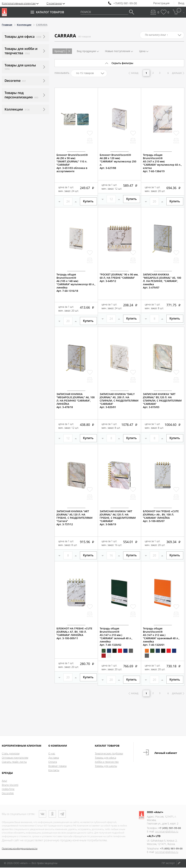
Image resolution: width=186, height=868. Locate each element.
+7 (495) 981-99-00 (170, 829)
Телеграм (62, 814)
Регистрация (161, 3)
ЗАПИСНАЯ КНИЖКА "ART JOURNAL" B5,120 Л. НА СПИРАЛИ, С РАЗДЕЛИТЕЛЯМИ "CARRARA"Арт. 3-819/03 (162, 401)
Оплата (53, 762)
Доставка (54, 758)
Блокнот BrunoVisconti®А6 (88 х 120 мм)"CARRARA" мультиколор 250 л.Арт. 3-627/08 (118, 161)
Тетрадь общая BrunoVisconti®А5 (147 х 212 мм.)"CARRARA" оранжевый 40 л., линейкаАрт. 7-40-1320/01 (161, 637)
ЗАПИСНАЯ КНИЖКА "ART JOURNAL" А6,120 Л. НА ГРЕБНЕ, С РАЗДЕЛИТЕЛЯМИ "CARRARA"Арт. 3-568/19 (118, 518)
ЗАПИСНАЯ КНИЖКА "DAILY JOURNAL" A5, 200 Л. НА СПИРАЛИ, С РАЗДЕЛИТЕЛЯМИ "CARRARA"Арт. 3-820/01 (119, 401)
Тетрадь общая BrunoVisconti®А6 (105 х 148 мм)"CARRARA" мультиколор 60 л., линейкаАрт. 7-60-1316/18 (76, 283)
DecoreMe (8, 794)
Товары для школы (106, 766)
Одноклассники (52, 814)
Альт (4, 781)
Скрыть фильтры (122, 63)
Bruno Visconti (10, 785)
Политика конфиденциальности (20, 849)
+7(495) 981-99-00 (125, 3)
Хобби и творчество (107, 762)
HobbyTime (8, 790)
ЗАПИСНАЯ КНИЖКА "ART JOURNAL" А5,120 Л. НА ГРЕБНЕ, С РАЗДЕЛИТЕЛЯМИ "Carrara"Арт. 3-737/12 (74, 518)
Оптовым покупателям (15, 758)
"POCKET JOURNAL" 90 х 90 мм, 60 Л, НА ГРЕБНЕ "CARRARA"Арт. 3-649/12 (119, 278)
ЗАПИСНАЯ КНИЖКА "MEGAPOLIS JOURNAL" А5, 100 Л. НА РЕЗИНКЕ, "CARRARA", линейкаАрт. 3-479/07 (162, 281)
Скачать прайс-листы (14, 762)
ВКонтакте (43, 814)
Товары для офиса (105, 758)
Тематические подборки (109, 754)
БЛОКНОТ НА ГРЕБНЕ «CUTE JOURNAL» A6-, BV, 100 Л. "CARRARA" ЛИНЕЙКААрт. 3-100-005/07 (161, 516)
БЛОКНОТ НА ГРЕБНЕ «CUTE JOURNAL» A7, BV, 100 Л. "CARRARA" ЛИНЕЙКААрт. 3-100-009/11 (74, 633)
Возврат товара (57, 766)
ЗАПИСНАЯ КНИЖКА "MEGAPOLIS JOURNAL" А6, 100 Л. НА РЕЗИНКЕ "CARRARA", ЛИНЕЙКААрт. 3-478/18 (76, 401)
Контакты (54, 771)
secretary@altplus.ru (167, 832)
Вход (181, 3)
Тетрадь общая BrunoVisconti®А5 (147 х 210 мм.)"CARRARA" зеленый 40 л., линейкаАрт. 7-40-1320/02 (116, 637)
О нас (52, 754)
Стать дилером (11, 754)
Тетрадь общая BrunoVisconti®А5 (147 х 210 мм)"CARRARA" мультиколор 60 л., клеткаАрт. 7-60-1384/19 (162, 163)
